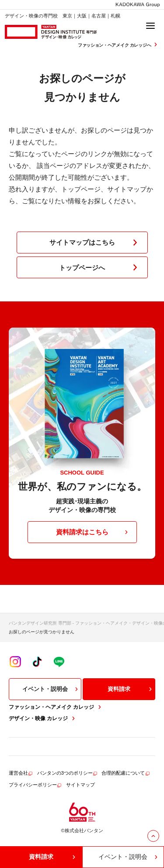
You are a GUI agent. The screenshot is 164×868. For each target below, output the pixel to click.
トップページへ (100, 267)
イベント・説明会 (51, 689)
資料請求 (131, 689)
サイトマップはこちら (95, 243)
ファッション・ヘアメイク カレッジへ (119, 44)
